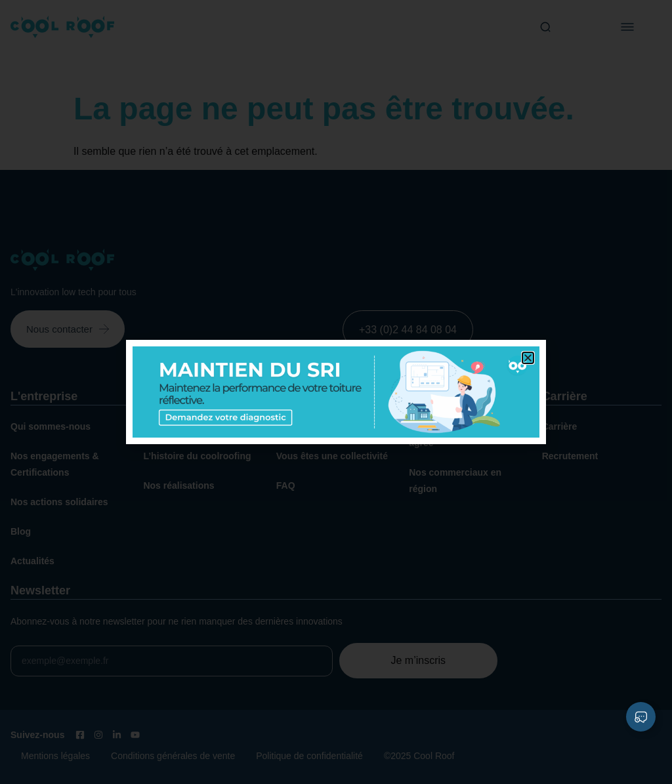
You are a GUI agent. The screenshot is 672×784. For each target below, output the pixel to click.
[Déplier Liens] (641, 717)
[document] (336, 392)
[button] (528, 358)
